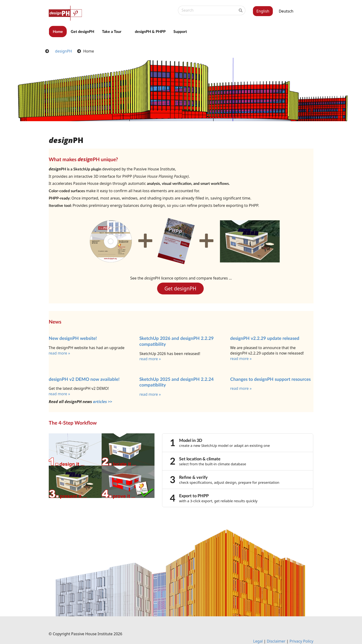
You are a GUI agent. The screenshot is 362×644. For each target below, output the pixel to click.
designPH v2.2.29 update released (265, 338)
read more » (60, 353)
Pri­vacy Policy (302, 641)
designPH (64, 51)
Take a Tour (112, 31)
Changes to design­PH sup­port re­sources (270, 379)
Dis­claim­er (276, 641)
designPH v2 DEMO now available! (84, 379)
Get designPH (82, 31)
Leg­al (258, 641)
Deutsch (286, 11)
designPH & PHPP (150, 31)
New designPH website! (73, 338)
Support (180, 31)
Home (58, 31)
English (263, 11)
